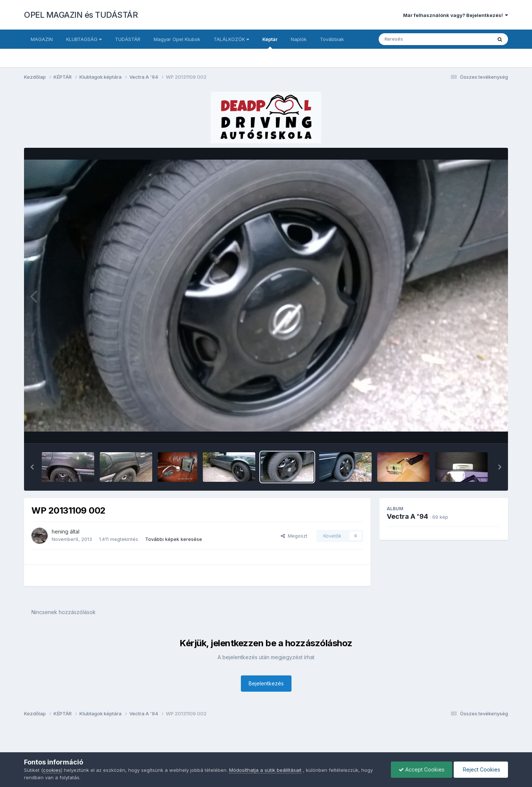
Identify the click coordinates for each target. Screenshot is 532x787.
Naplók (299, 39)
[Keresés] (415, 39)
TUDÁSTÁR (128, 39)
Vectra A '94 (407, 516)
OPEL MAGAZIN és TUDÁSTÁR (81, 15)
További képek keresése (174, 539)
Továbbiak (332, 39)
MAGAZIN (42, 39)
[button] (32, 467)
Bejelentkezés (266, 683)
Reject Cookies (481, 769)
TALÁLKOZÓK (231, 39)
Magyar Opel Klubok (177, 39)
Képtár (270, 42)
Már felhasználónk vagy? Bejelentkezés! (456, 15)
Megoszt (294, 536)
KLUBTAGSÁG (84, 39)
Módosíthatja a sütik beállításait (265, 770)
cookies (52, 770)
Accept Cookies (422, 769)
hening (60, 532)
